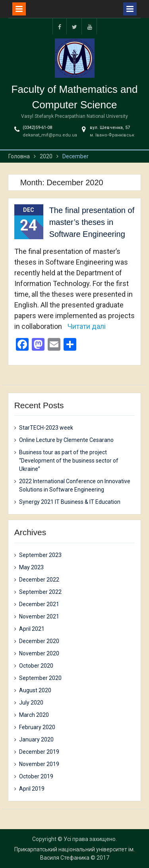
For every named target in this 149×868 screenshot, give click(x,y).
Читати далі (87, 326)
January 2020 (36, 739)
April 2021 (32, 629)
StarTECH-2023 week (46, 428)
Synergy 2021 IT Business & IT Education (70, 502)
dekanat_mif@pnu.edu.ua (50, 135)
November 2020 (39, 653)
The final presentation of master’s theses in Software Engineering (92, 222)
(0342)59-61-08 (37, 128)
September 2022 (40, 592)
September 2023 (40, 555)
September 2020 (40, 678)
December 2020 (39, 641)
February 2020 (37, 727)
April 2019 (32, 789)
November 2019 (39, 764)
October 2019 (36, 776)
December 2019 (39, 752)
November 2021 (39, 616)
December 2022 (39, 580)
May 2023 (31, 567)
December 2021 (39, 604)
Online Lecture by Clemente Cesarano (66, 440)
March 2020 (34, 715)
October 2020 (36, 666)
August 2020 (35, 690)
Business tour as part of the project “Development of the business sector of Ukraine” (69, 461)
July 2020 (31, 703)
